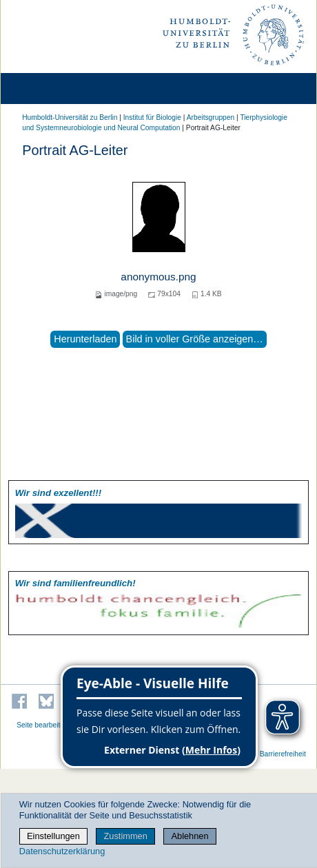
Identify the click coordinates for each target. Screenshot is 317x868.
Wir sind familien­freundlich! (75, 583)
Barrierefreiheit (283, 754)
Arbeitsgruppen (211, 117)
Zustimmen (126, 836)
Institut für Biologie (152, 117)
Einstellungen (53, 836)
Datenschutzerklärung (62, 851)
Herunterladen (85, 339)
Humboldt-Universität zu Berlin (70, 117)
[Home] (50, 89)
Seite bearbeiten (42, 725)
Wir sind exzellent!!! (58, 493)
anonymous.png (158, 277)
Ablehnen (190, 836)
